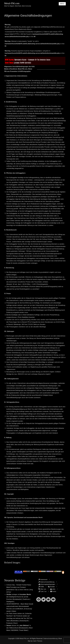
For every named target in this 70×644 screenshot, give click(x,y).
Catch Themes (37, 641)
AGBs (41, 587)
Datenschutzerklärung (46, 582)
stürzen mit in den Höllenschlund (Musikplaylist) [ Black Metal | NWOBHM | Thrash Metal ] (19, 628)
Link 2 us (42, 591)
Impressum (43, 580)
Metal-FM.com (12, 3)
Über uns (42, 589)
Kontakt (51, 587)
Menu (62, 4)
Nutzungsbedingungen (47, 584)
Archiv (53, 591)
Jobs (53, 589)
